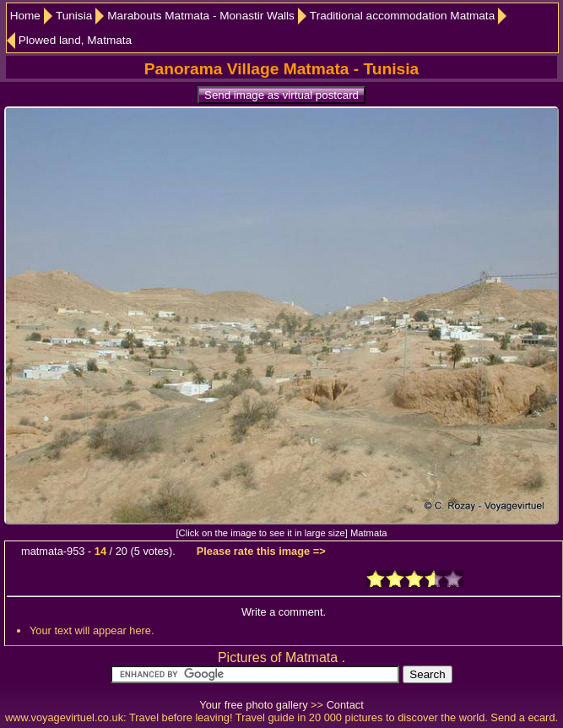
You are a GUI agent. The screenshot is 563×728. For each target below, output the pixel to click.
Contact (345, 705)
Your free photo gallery (253, 705)
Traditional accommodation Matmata (402, 16)
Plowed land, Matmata (76, 40)
